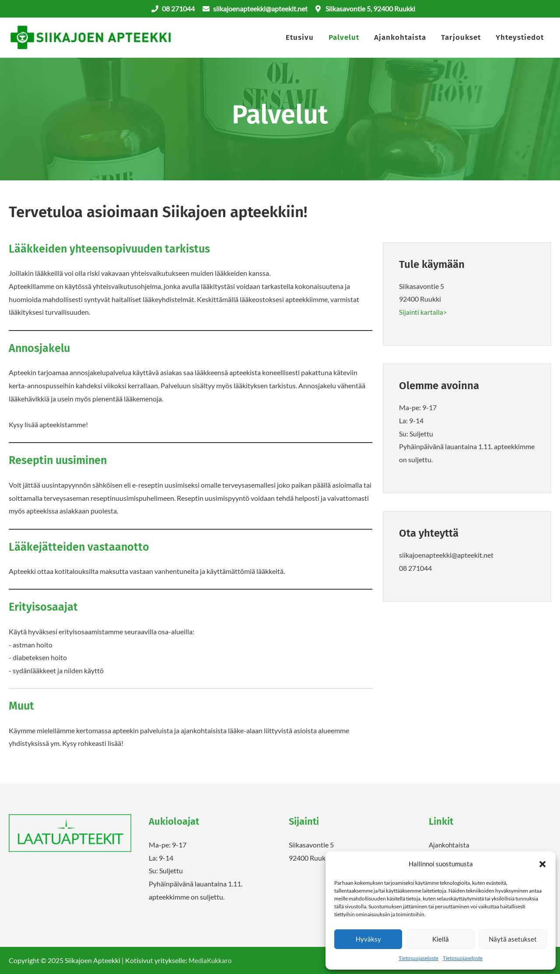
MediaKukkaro (211, 961)
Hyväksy (368, 939)
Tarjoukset (461, 38)
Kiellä (441, 939)
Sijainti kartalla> (423, 313)
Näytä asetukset (513, 939)
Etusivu (300, 38)
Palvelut (344, 38)
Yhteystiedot (520, 38)
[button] (542, 864)
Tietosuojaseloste (418, 958)
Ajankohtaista (400, 38)
